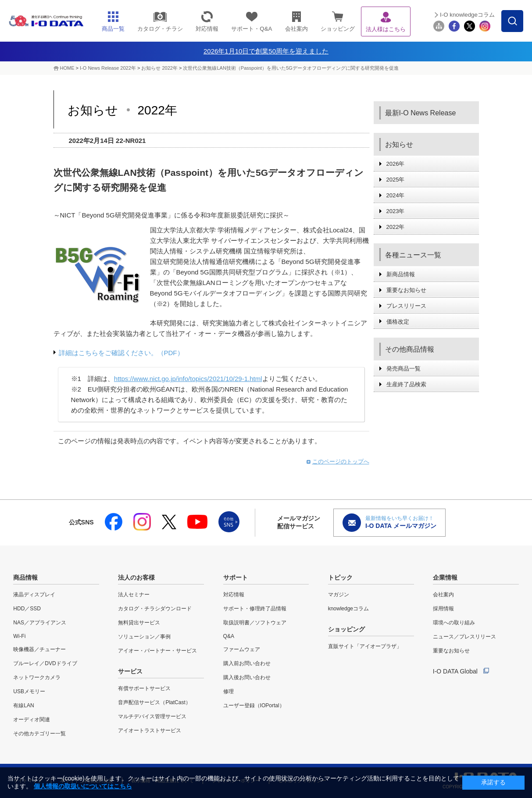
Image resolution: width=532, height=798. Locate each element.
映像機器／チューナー (39, 649)
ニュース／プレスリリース (464, 637)
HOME (67, 68)
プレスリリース (406, 306)
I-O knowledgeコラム (467, 15)
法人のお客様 (136, 577)
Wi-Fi (19, 636)
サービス (130, 671)
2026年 (396, 164)
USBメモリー (29, 691)
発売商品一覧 (403, 369)
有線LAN (23, 705)
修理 (229, 691)
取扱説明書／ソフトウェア (255, 623)
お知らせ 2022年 (159, 68)
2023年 (396, 211)
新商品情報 (401, 274)
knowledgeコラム (348, 609)
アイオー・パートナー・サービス (157, 651)
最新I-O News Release (421, 113)
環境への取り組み (454, 623)
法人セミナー (134, 595)
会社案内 (443, 595)
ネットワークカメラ (37, 677)
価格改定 (398, 322)
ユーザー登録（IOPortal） (254, 705)
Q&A (229, 636)
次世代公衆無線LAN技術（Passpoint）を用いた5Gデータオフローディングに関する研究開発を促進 (291, 68)
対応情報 (234, 595)
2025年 (396, 180)
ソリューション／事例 (144, 637)
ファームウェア (242, 649)
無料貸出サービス (139, 623)
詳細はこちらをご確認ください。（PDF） (121, 353)
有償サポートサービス (144, 688)
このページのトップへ (341, 461)
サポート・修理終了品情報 (255, 609)
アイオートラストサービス (150, 730)
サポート (236, 577)
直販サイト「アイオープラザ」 (365, 646)
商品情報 (25, 577)
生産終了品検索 (406, 384)
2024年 (396, 195)
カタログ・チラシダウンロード (155, 609)
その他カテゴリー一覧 (39, 734)
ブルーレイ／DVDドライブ (45, 663)
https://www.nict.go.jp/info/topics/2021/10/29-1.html (188, 379)
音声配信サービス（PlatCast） (154, 702)
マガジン (339, 595)
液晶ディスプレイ (34, 595)
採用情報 (443, 609)
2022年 (396, 227)
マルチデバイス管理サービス (152, 716)
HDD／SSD (27, 609)
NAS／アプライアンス (40, 623)
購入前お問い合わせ (247, 663)
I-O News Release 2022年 (108, 68)
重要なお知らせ (406, 290)
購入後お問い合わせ (247, 677)
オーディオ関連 (32, 720)
